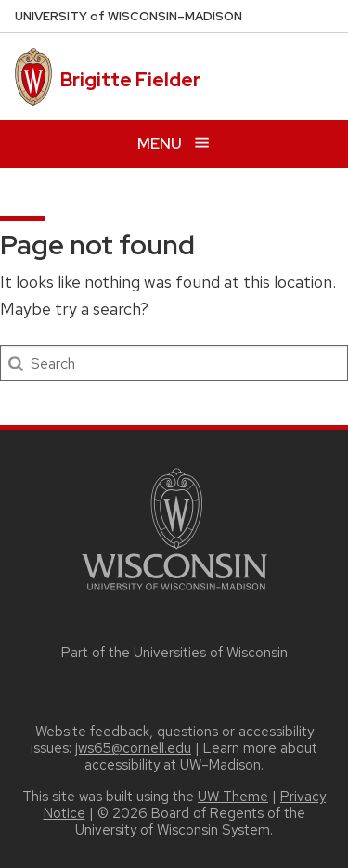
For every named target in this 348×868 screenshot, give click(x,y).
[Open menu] (174, 143)
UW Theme (233, 797)
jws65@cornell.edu (133, 748)
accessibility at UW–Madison (173, 765)
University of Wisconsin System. (174, 830)
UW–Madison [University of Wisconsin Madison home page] (129, 16)
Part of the (174, 653)
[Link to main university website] (174, 594)
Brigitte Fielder (130, 80)
